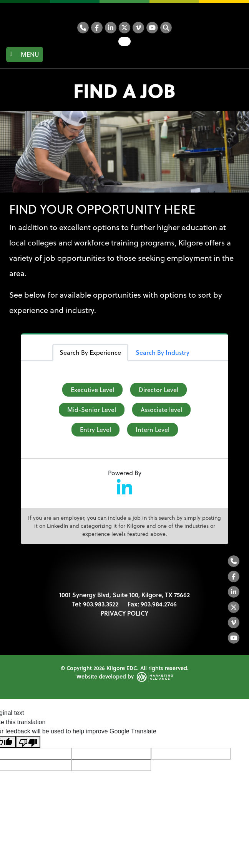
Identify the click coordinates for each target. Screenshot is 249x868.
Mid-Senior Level (92, 410)
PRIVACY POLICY (124, 613)
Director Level (159, 390)
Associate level (161, 410)
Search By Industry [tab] (163, 352)
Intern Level (153, 430)
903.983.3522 (101, 604)
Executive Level (92, 390)
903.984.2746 (159, 604)
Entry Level (95, 430)
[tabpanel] (124, 410)
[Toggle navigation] (25, 54)
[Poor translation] (28, 742)
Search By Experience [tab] (90, 352)
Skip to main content (0, 7)
